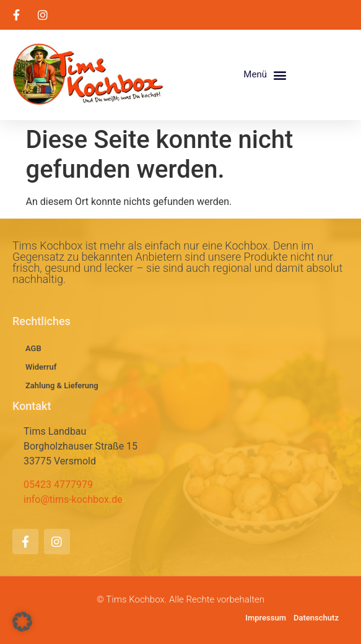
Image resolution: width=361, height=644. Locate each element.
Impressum (266, 618)
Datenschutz (316, 618)
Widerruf (41, 367)
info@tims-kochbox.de (73, 499)
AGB (33, 348)
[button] (265, 75)
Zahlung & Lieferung (62, 385)
